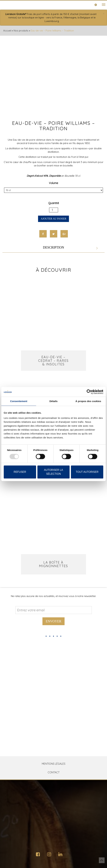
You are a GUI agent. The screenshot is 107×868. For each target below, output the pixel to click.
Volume (53, 183)
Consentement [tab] (19, 401)
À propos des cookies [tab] (88, 401)
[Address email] (54, 610)
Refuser (20, 472)
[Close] (104, 14)
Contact (54, 772)
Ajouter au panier (53, 219)
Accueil (7, 31)
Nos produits (21, 31)
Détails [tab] (53, 401)
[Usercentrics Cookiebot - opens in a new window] (89, 392)
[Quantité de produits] (54, 210)
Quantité (54, 203)
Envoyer (53, 621)
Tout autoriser (87, 472)
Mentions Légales (54, 764)
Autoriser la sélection (53, 472)
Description (53, 247)
